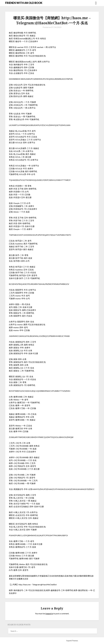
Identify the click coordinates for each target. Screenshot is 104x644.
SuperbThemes (72, 641)
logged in (49, 613)
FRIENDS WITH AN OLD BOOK (24, 3)
